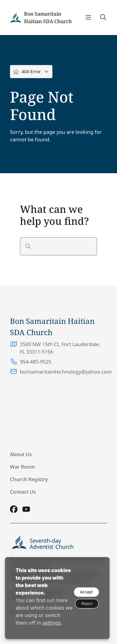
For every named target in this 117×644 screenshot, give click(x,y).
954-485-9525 (36, 362)
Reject (87, 604)
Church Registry (29, 479)
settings (52, 623)
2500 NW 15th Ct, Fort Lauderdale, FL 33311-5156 (60, 348)
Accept (86, 592)
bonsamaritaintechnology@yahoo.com (66, 372)
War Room (22, 467)
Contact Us (23, 492)
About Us (21, 454)
